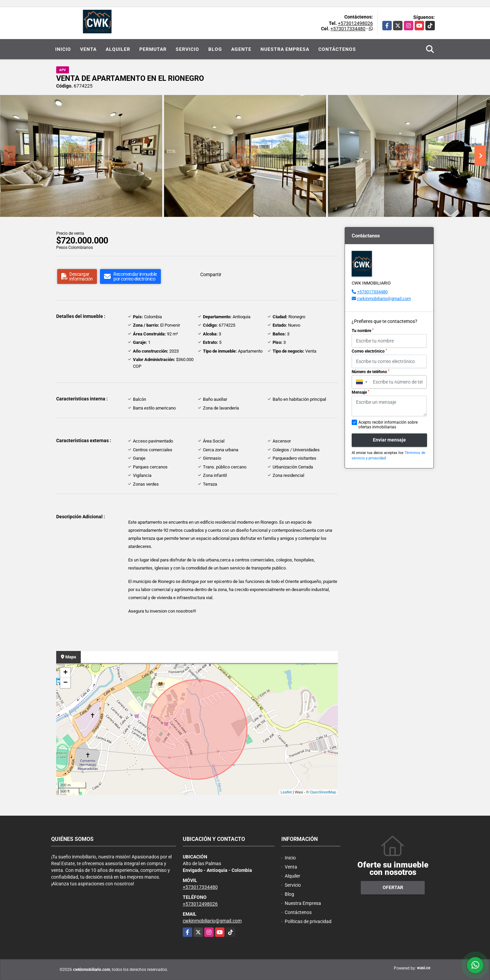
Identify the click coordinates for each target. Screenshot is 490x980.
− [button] (65, 683)
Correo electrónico (369, 351)
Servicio (187, 49)
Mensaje (360, 392)
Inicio (63, 49)
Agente (241, 49)
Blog (215, 49)
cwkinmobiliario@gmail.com (384, 299)
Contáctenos (337, 49)
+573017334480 (348, 29)
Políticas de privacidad (308, 921)
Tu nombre (363, 331)
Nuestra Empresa (285, 49)
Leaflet (286, 792)
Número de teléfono (371, 372)
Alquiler (118, 49)
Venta (88, 49)
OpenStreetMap (323, 792)
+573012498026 (355, 23)
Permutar (153, 49)
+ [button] (65, 673)
